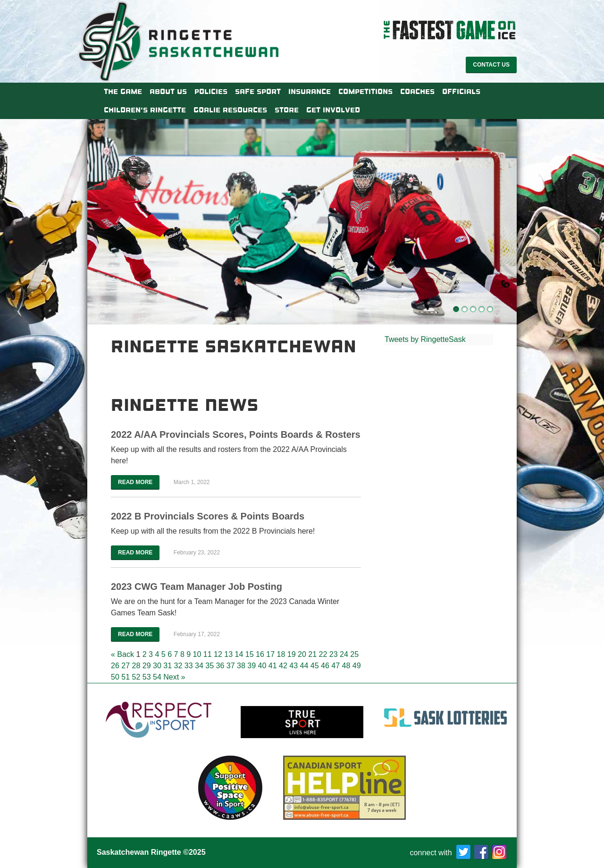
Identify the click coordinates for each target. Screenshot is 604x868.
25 (354, 654)
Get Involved (333, 110)
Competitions (365, 92)
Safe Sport (258, 92)
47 (336, 666)
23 (334, 654)
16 (260, 654)
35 (210, 666)
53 (147, 677)
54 (157, 677)
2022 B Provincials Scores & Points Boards (208, 516)
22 (323, 654)
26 (115, 666)
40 (262, 666)
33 (189, 666)
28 (136, 666)
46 (325, 666)
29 (147, 666)
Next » (174, 677)
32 (178, 666)
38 (241, 666)
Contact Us (491, 65)
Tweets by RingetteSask (425, 339)
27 (126, 666)
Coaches (417, 92)
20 (302, 654)
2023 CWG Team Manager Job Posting (197, 587)
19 (292, 654)
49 (357, 666)
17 (270, 654)
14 (239, 654)
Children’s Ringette (145, 110)
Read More (135, 482)
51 (126, 677)
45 (315, 666)
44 (304, 666)
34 (199, 666)
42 (283, 666)
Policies (211, 92)
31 (168, 666)
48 (346, 666)
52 (136, 677)
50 (115, 677)
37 (231, 666)
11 (208, 654)
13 (228, 654)
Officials (461, 92)
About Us (168, 92)
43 (294, 666)
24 (344, 654)
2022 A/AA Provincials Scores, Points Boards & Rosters (236, 434)
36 (220, 666)
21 (312, 654)
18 (281, 654)
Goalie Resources (230, 110)
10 (197, 654)
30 (157, 666)
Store (287, 110)
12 (218, 654)
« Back (122, 654)
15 (250, 654)
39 (252, 666)
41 (273, 666)
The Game (123, 92)
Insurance (310, 92)
